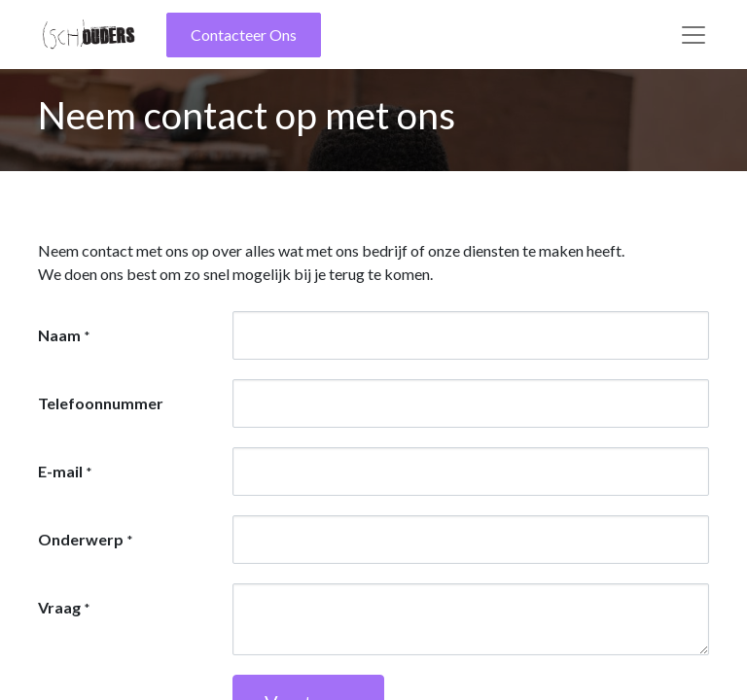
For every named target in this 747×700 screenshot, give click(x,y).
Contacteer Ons (244, 35)
